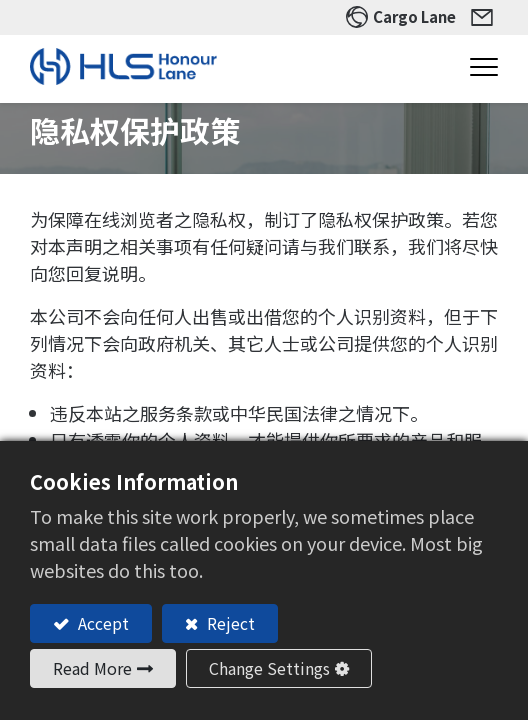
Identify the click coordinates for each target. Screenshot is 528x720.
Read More (92, 668)
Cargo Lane (414, 16)
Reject (229, 623)
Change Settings (269, 668)
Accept (101, 623)
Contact (484, 17)
